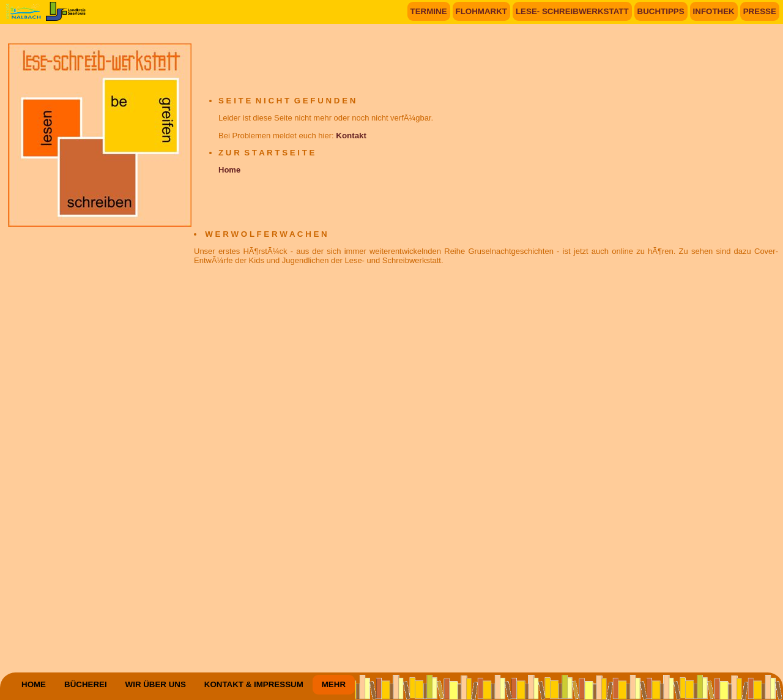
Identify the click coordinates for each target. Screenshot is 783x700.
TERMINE (429, 11)
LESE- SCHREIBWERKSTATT (572, 11)
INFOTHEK (714, 11)
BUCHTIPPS (661, 11)
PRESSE (760, 11)
